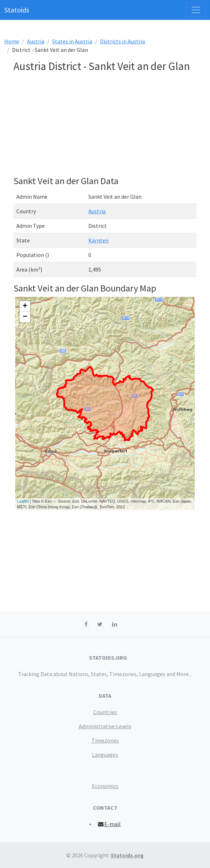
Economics (105, 786)
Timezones (105, 740)
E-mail (109, 824)
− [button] (25, 317)
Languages (105, 755)
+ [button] (25, 306)
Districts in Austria (123, 41)
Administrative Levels (105, 726)
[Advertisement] (105, 125)
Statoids (17, 10)
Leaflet (23, 501)
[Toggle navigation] (196, 10)
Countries (105, 712)
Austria (36, 41)
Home (12, 41)
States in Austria (72, 41)
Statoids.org (127, 855)
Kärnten (98, 240)
